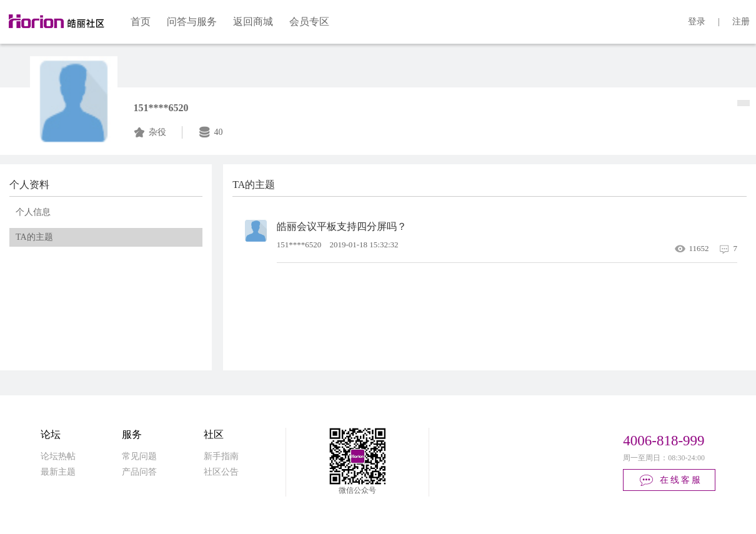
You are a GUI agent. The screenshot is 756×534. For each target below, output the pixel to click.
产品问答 (139, 472)
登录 (697, 22)
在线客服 (670, 480)
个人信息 (33, 212)
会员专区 (309, 22)
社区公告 (221, 472)
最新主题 (58, 472)
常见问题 (139, 456)
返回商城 (253, 22)
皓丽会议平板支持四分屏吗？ (342, 226)
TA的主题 (34, 237)
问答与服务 (192, 22)
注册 (741, 22)
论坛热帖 (58, 456)
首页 (141, 22)
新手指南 (221, 456)
